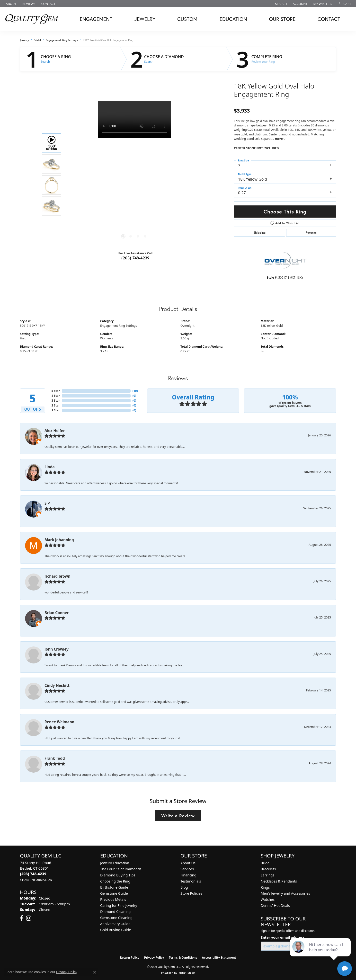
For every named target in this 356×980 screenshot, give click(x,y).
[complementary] (321, 953)
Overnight (187, 326)
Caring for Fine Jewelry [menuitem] (119, 905)
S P (47, 503)
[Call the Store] (33, 874)
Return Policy (130, 958)
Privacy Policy (154, 958)
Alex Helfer (55, 431)
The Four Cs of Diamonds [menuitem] (121, 869)
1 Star (56, 410)
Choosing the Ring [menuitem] (115, 881)
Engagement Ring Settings (62, 40)
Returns (311, 233)
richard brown (57, 576)
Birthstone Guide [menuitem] (114, 887)
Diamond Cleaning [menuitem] (115, 912)
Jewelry (145, 19)
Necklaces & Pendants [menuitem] (279, 881)
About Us (188, 863)
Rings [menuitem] (265, 887)
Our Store (282, 19)
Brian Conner (57, 613)
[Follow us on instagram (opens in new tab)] (29, 918)
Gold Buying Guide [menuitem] (116, 930)
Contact (329, 19)
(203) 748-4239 (135, 258)
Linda (50, 467)
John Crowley (57, 649)
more (280, 139)
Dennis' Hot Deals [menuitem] (275, 905)
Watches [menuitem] (268, 899)
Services (187, 869)
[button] (280, 4)
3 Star (56, 401)
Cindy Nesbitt (57, 685)
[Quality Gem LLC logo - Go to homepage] (33, 19)
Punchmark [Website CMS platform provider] (187, 973)
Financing (188, 875)
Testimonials (191, 881)
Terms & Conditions (183, 958)
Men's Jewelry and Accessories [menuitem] (285, 893)
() (135, 391)
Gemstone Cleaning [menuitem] (116, 918)
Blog (184, 887)
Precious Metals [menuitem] (113, 899)
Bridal (37, 40)
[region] (134, 174)
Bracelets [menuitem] (268, 869)
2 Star (56, 405)
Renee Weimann (59, 722)
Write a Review (178, 816)
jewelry (24, 40)
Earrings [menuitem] (267, 875)
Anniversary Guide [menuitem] (115, 924)
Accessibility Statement (219, 958)
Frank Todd (55, 758)
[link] (11, 4)
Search (45, 62)
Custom (187, 19)
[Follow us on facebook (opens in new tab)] (22, 918)
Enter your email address (283, 937)
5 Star (56, 391)
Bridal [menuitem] (266, 863)
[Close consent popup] (95, 972)
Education (233, 19)
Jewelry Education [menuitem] (115, 863)
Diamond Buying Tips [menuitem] (118, 875)
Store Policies (191, 893)
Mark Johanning (59, 540)
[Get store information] (36, 880)
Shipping (260, 233)
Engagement (96, 19)
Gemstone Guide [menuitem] (114, 893)
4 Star (56, 396)
